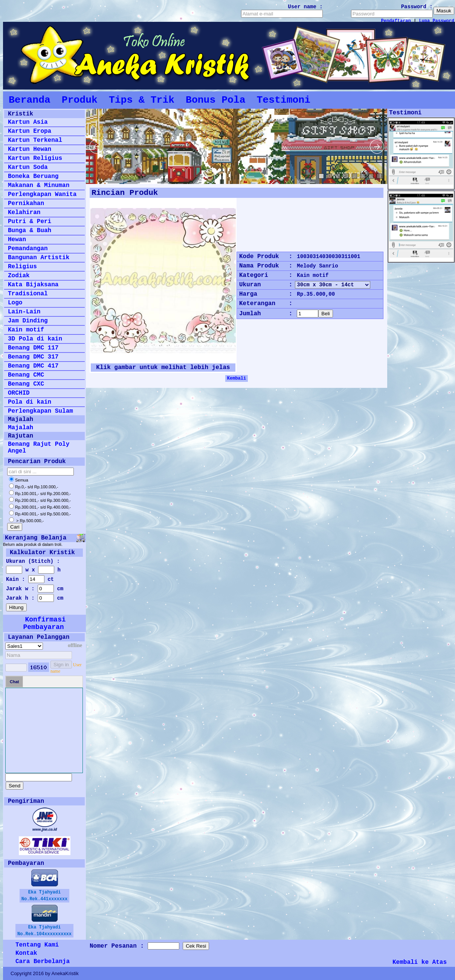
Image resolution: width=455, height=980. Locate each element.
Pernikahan (26, 204)
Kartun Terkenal (35, 140)
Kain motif (26, 330)
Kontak (26, 953)
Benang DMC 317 (33, 357)
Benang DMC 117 (33, 348)
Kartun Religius (35, 158)
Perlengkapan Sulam (40, 411)
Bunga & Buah (30, 231)
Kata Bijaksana (33, 285)
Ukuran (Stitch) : (33, 561)
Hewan (17, 240)
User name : (305, 7)
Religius (22, 267)
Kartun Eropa (30, 131)
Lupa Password (437, 21)
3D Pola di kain (35, 339)
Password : (417, 7)
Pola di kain (30, 402)
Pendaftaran (396, 21)
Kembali (237, 378)
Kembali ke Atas (420, 962)
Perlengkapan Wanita (42, 194)
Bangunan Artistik (39, 258)
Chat (14, 682)
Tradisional (28, 294)
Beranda (30, 100)
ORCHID (19, 393)
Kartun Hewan (30, 149)
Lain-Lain (24, 312)
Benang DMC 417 (33, 366)
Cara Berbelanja (43, 962)
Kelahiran (24, 213)
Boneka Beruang (33, 176)
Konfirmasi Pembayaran (44, 623)
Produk (80, 100)
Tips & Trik (142, 100)
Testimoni (283, 100)
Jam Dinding (28, 321)
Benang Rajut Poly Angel (39, 448)
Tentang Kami (37, 945)
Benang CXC (26, 384)
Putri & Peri (30, 222)
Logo (15, 303)
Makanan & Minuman (39, 185)
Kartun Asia (28, 122)
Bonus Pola (215, 100)
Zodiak (19, 276)
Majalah (21, 428)
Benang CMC (26, 375)
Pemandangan (28, 249)
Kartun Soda (28, 167)
